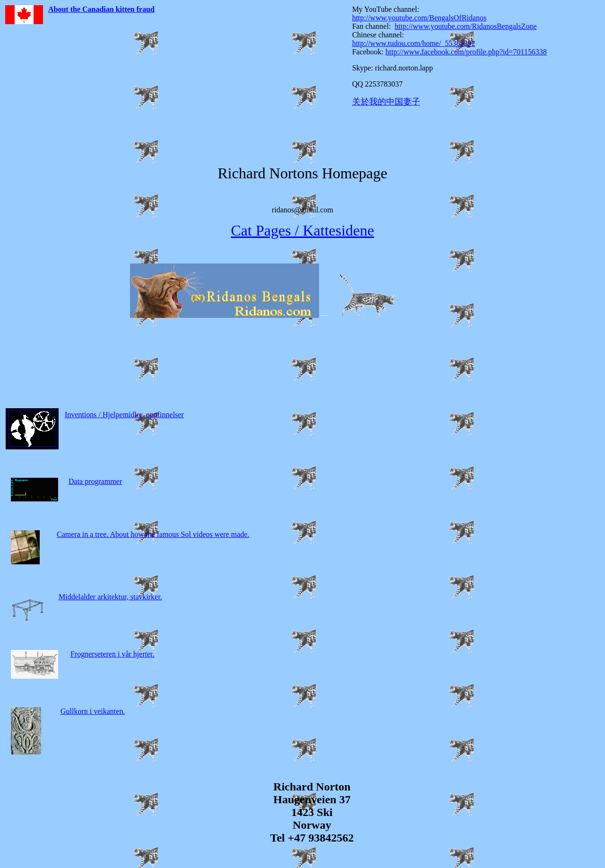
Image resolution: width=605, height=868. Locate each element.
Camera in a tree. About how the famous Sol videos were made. (153, 534)
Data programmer (95, 481)
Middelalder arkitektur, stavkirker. (110, 597)
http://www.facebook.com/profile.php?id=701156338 (466, 52)
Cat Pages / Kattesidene (302, 230)
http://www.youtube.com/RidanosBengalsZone (466, 26)
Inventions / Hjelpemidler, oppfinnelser (124, 415)
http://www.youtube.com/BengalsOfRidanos (419, 18)
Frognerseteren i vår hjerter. (112, 654)
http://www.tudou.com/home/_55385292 (414, 43)
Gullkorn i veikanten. (93, 711)
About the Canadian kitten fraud (101, 9)
